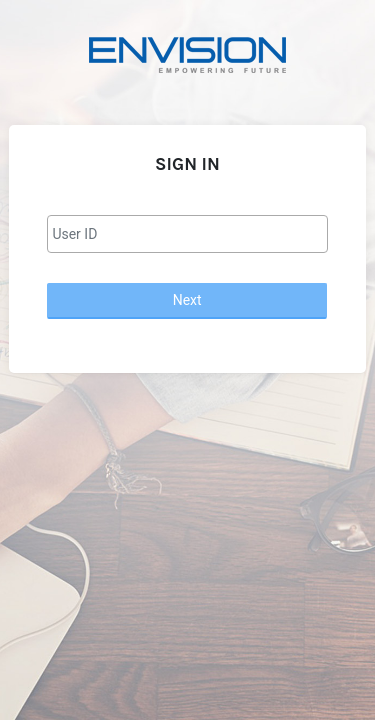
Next (187, 300)
